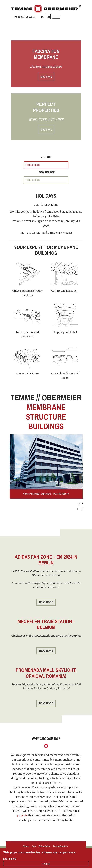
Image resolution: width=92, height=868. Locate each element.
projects (22, 815)
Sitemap (26, 846)
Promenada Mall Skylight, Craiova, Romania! (46, 673)
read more (46, 76)
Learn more (10, 859)
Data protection (44, 846)
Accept (46, 864)
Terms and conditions (60, 846)
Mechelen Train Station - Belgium (46, 624)
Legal (34, 846)
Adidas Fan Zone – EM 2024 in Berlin (46, 560)
